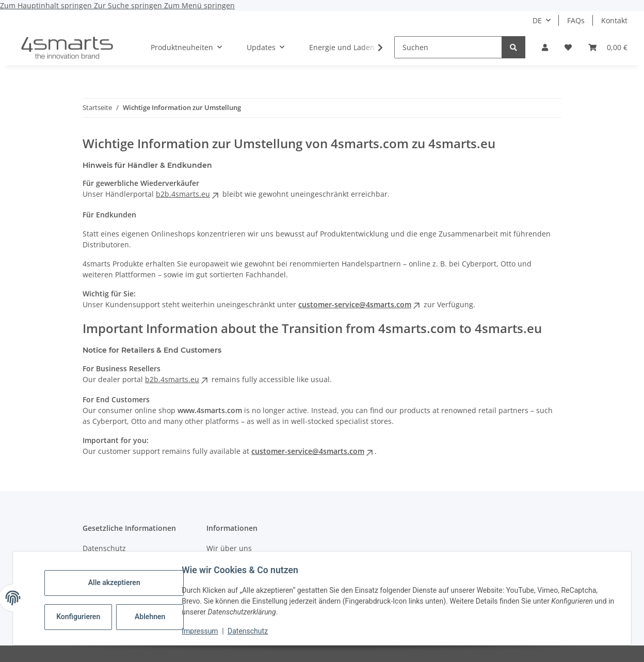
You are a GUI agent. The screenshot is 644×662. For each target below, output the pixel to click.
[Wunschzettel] (568, 47)
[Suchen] (448, 47)
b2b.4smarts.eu (188, 194)
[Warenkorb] (608, 47)
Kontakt (614, 20)
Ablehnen (154, 617)
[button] (545, 47)
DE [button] (537, 20)
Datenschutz (251, 631)
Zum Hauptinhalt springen (47, 5)
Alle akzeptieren (117, 582)
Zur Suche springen (129, 5)
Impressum (203, 631)
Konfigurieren (83, 617)
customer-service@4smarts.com (360, 304)
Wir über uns (229, 548)
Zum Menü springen (199, 5)
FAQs (576, 20)
